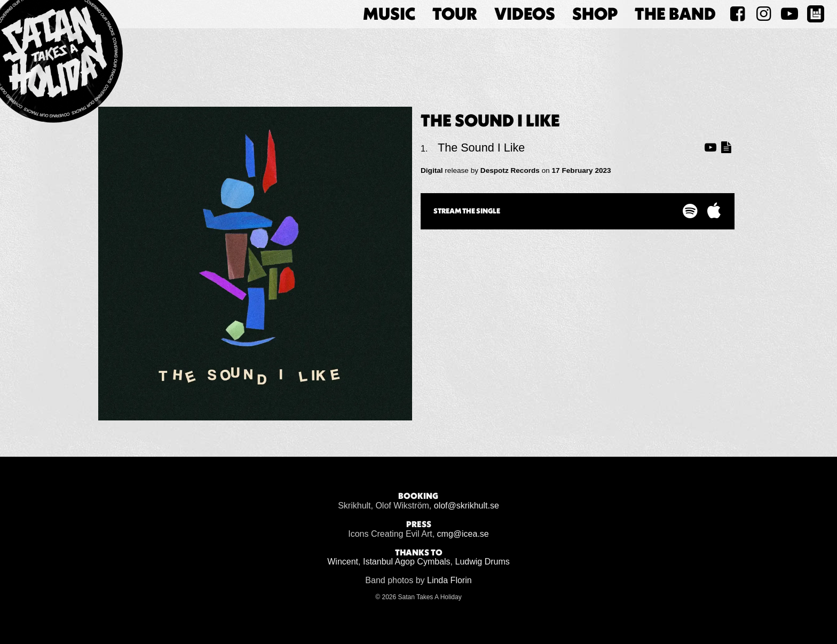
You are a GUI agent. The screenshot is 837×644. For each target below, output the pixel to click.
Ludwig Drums (483, 562)
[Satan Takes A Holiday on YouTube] (789, 14)
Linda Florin (449, 580)
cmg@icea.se (463, 534)
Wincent (343, 562)
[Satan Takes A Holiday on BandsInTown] (815, 14)
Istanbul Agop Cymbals (407, 562)
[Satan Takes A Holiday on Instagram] (764, 14)
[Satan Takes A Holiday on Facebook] (737, 14)
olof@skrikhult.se (467, 506)
